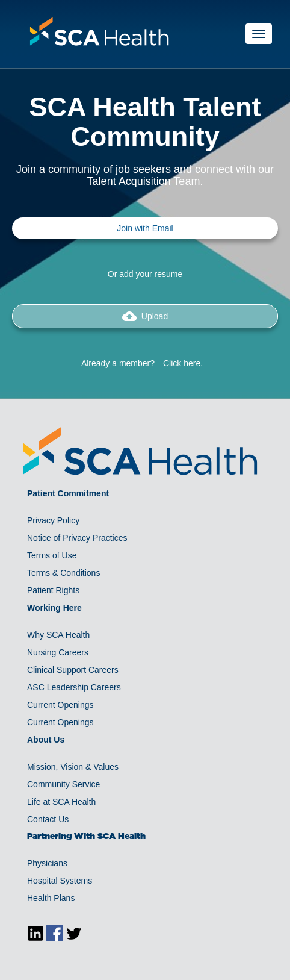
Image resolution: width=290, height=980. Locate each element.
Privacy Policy (53, 520)
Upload (145, 316)
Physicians (47, 863)
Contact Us (48, 819)
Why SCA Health (58, 635)
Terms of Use (52, 555)
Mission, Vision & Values (73, 767)
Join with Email (145, 228)
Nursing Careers (58, 652)
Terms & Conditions (63, 573)
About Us (46, 740)
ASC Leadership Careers (74, 687)
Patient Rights (53, 590)
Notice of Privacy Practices (77, 538)
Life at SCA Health (61, 802)
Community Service (63, 784)
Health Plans (51, 898)
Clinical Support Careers (73, 670)
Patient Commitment (68, 493)
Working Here (54, 608)
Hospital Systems (60, 881)
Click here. (183, 363)
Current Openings (60, 705)
